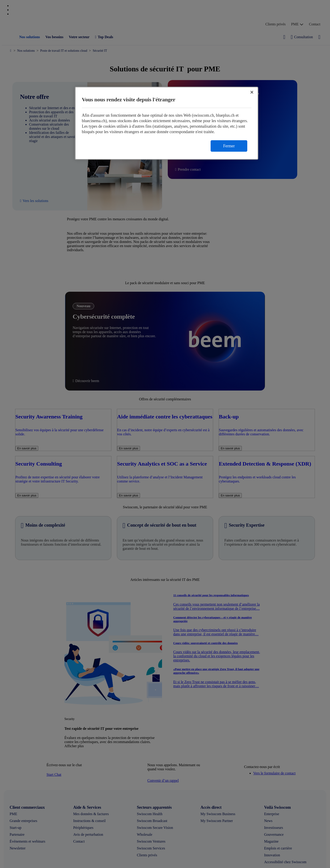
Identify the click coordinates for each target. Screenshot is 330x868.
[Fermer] (252, 92)
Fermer (229, 146)
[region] (167, 123)
